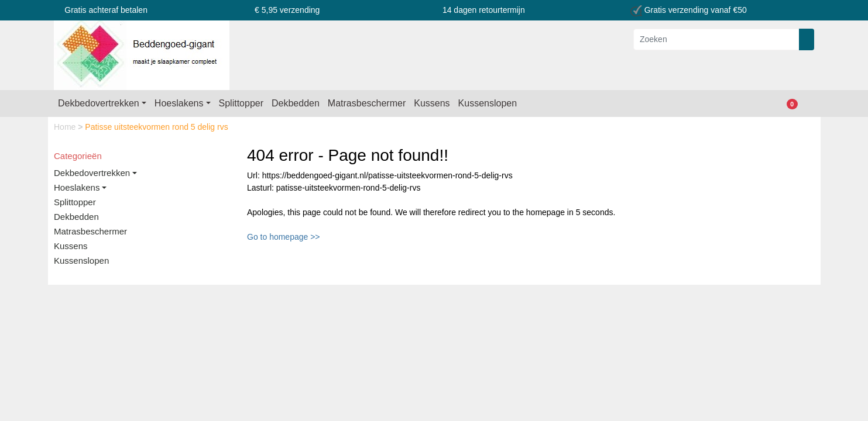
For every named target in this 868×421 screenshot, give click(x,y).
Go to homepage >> (284, 237)
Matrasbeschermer (367, 103)
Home (66, 127)
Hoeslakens (179, 103)
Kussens (432, 103)
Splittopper (241, 103)
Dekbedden (296, 103)
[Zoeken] (716, 39)
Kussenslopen (488, 103)
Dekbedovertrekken (99, 103)
